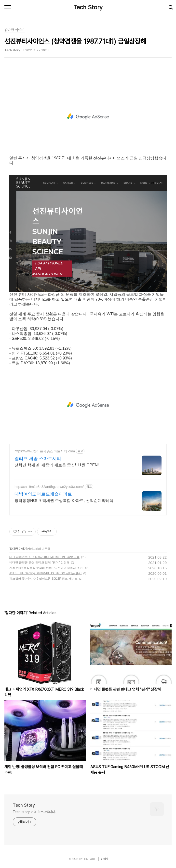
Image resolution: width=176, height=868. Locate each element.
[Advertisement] (88, 116)
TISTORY (89, 859)
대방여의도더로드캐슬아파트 (43, 494)
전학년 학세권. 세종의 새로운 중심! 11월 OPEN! (57, 465)
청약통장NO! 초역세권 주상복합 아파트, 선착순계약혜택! (64, 501)
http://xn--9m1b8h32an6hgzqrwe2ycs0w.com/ (49, 487)
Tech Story (88, 7)
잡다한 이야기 (18, 549)
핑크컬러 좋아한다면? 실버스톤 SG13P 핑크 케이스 (43, 579)
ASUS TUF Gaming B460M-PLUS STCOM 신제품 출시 (46, 573)
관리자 (105, 859)
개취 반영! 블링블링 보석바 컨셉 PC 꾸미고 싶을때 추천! (46, 568)
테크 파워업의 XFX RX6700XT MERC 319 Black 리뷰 (44, 557)
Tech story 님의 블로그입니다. (34, 812)
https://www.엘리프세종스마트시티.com (45, 451)
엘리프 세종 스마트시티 (38, 459)
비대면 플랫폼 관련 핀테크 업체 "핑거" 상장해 (39, 562)
